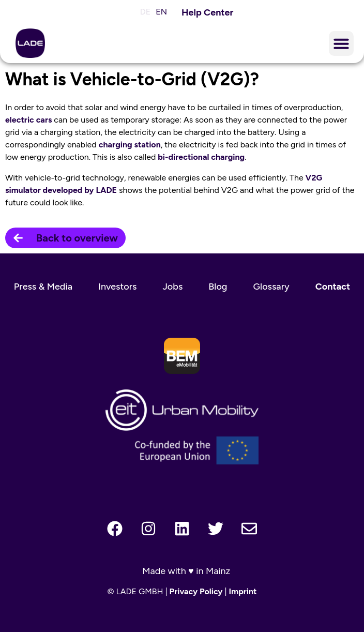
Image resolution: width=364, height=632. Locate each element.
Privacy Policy (196, 591)
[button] (341, 43)
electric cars (28, 120)
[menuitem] (143, 12)
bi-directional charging (201, 157)
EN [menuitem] (161, 12)
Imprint (243, 591)
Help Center (207, 12)
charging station (130, 145)
